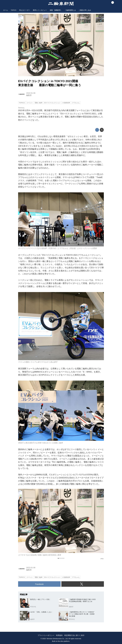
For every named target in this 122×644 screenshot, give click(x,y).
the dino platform (64, 641)
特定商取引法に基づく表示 (74, 635)
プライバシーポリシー (46, 635)
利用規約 (59, 635)
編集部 (29, 95)
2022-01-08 (31, 93)
